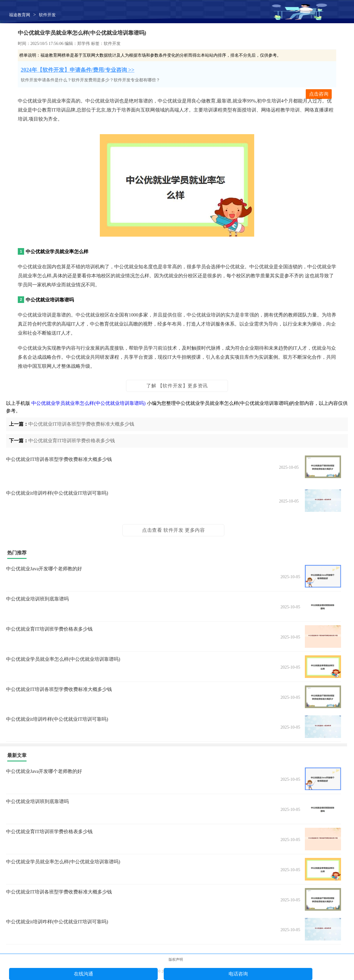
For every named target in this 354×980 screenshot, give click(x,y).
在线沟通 (84, 974)
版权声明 (176, 960)
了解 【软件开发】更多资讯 (177, 386)
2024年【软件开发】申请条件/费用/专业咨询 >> (78, 70)
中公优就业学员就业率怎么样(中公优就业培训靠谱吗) (88, 403)
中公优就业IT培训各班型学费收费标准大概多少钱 (81, 424)
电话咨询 (238, 974)
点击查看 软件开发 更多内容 (173, 530)
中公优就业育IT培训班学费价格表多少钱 (72, 441)
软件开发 (47, 15)
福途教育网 (20, 15)
